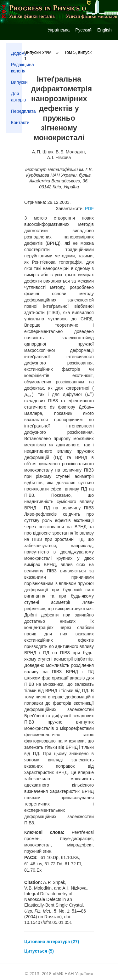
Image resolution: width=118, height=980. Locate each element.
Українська (59, 30)
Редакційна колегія (17, 68)
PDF (89, 209)
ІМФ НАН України (73, 974)
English (104, 30)
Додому (17, 53)
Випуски (17, 82)
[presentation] (28, 394)
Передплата (17, 111)
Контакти (17, 123)
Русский (83, 30)
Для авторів (17, 97)
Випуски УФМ (38, 52)
